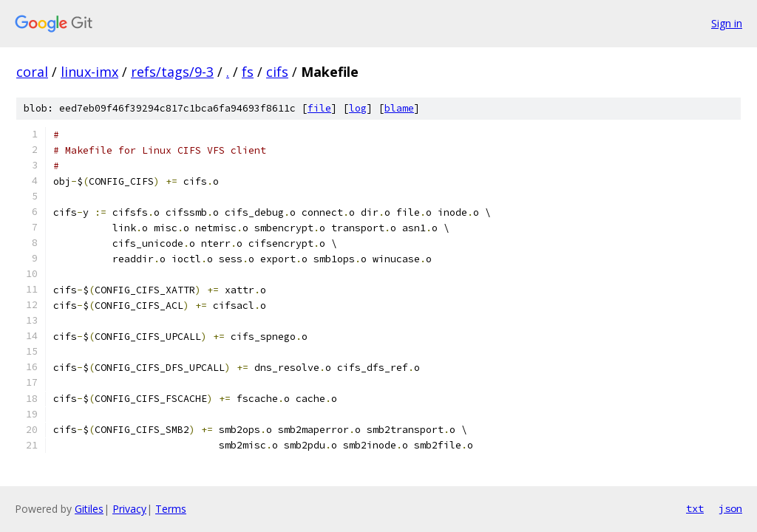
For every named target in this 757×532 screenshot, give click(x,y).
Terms (171, 509)
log (358, 108)
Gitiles (89, 509)
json (730, 508)
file (319, 108)
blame (399, 108)
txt (695, 508)
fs (248, 72)
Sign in (727, 23)
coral (32, 72)
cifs (277, 72)
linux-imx (89, 72)
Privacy (129, 509)
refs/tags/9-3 (172, 72)
